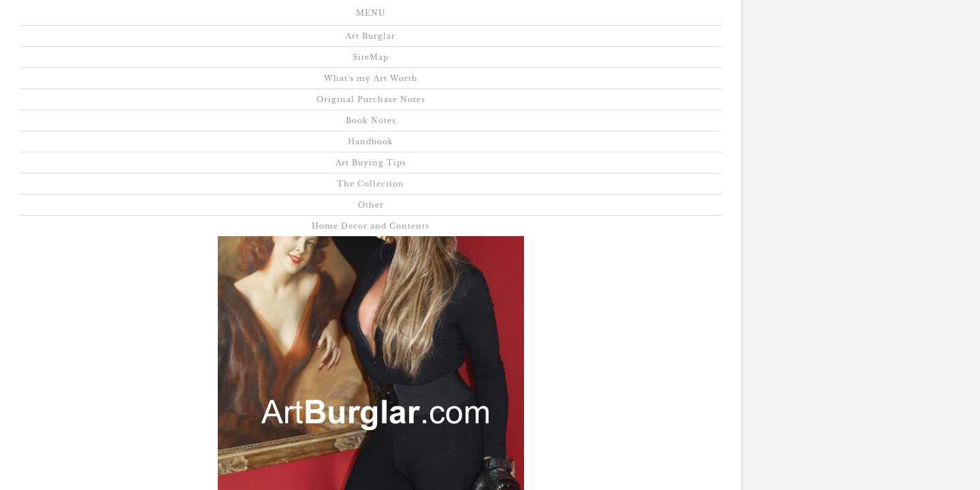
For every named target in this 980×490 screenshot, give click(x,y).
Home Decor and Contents (452, 56)
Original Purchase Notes (377, 19)
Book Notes (491, 19)
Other (346, 56)
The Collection (265, 56)
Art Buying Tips (665, 19)
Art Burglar (66, 19)
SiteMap (143, 19)
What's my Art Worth (242, 19)
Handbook (573, 19)
